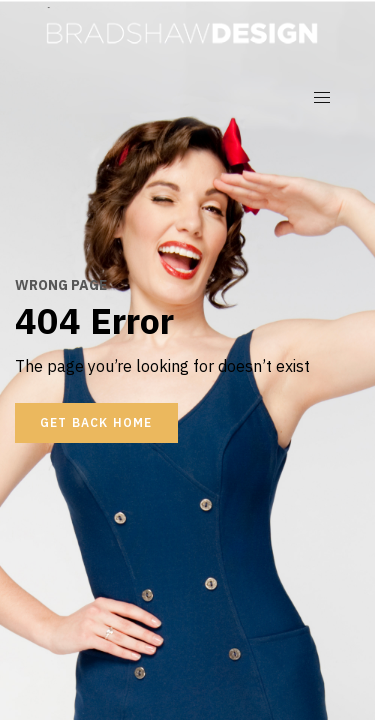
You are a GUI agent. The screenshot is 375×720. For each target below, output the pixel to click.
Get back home (96, 422)
